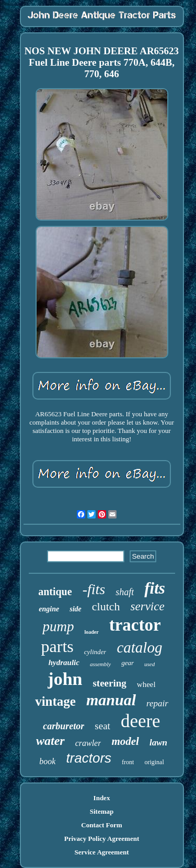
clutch (106, 606)
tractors (89, 758)
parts (57, 646)
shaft (125, 592)
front (128, 762)
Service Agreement (101, 852)
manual (111, 700)
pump (58, 626)
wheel (146, 684)
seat (102, 726)
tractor (135, 625)
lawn (158, 743)
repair (157, 703)
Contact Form (101, 825)
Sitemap (102, 811)
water (50, 741)
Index (102, 798)
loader (91, 632)
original (154, 762)
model (125, 741)
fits (155, 588)
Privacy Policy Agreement (102, 839)
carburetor (64, 726)
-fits (94, 589)
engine (49, 609)
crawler (88, 743)
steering (109, 683)
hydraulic (64, 662)
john (65, 679)
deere (141, 721)
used (149, 664)
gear (128, 663)
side (76, 609)
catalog (139, 647)
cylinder (95, 652)
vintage (55, 701)
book (47, 761)
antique (55, 592)
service (148, 606)
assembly (100, 664)
